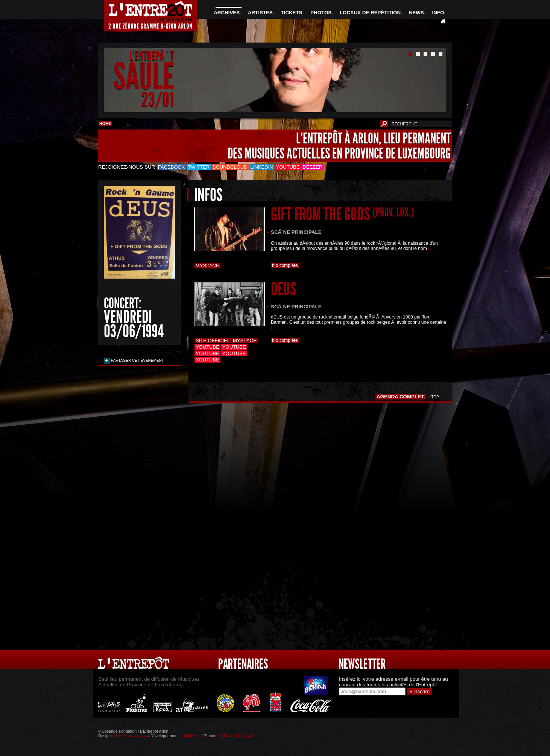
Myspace (207, 266)
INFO (438, 13)
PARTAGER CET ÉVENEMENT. (137, 360)
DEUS (283, 289)
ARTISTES (260, 13)
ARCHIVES (227, 13)
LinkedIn (262, 167)
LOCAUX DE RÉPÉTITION (370, 13)
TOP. (435, 397)
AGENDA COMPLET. (401, 397)
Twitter (199, 167)
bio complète (285, 265)
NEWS (416, 13)
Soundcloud (230, 167)
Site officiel (213, 341)
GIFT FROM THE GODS (343, 214)
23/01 (157, 100)
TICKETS (291, 13)
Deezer (312, 167)
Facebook (172, 167)
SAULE (144, 77)
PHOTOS (321, 13)
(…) (432, 248)
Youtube (288, 167)
